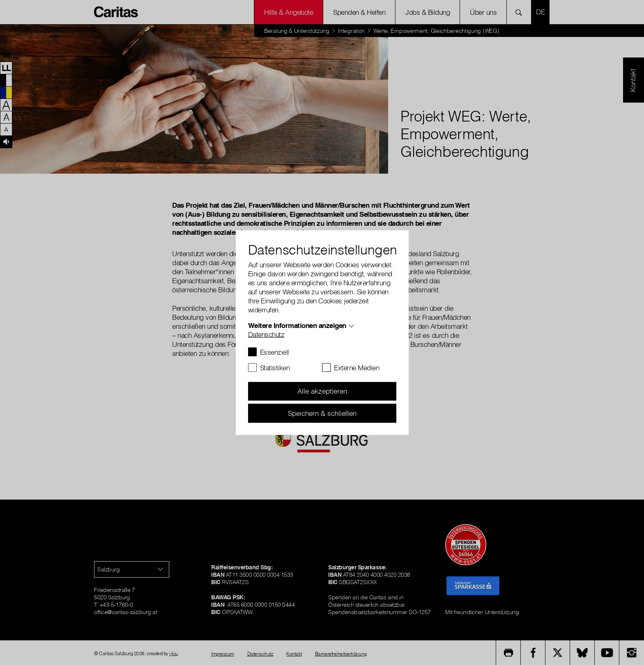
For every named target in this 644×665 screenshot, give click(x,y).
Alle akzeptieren (322, 391)
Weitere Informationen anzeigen (297, 325)
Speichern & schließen (322, 413)
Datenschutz (266, 334)
